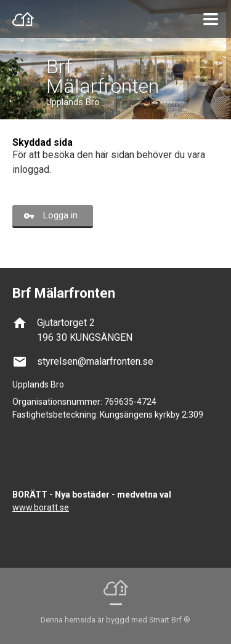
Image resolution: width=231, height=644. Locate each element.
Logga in (60, 215)
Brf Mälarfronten (103, 76)
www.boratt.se (41, 507)
